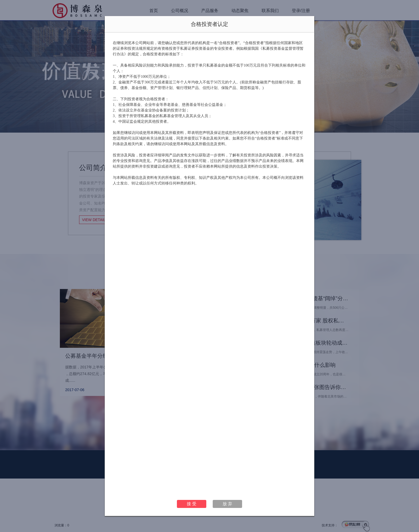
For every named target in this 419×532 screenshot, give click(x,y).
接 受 (192, 504)
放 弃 (227, 504)
